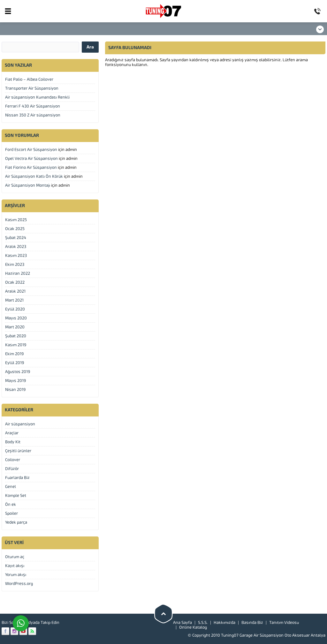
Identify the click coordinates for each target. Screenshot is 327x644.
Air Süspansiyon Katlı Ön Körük (34, 176)
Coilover (13, 460)
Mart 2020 (15, 327)
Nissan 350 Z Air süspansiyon (33, 115)
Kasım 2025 (16, 220)
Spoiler (11, 513)
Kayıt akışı (15, 566)
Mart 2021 (14, 300)
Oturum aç (15, 557)
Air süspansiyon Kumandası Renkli (37, 97)
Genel (11, 487)
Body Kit (13, 442)
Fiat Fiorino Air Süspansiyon (31, 167)
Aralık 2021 (15, 291)
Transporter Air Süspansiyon (32, 88)
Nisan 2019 (15, 389)
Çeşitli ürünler (18, 451)
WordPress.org (19, 584)
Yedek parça (16, 522)
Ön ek (11, 504)
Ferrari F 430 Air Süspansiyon (33, 106)
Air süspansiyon (20, 424)
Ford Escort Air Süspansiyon (31, 150)
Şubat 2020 (16, 336)
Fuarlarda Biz (17, 478)
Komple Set (16, 495)
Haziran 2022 (18, 273)
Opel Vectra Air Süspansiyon (31, 158)
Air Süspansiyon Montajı (28, 185)
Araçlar (12, 433)
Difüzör (12, 469)
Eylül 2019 (15, 363)
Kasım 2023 (16, 255)
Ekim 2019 (14, 354)
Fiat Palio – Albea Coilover (29, 79)
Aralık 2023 (16, 247)
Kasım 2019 (16, 345)
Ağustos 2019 (18, 372)
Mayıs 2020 (16, 318)
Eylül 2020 (15, 309)
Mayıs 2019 (15, 381)
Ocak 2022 (15, 282)
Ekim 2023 (15, 264)
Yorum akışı (16, 575)
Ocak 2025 (15, 229)
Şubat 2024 (16, 238)
